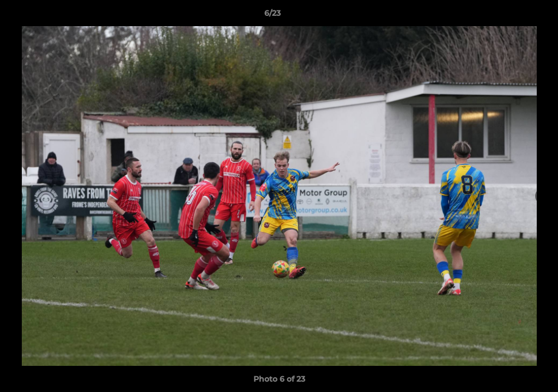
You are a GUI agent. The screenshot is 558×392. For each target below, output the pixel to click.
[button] (512, 16)
